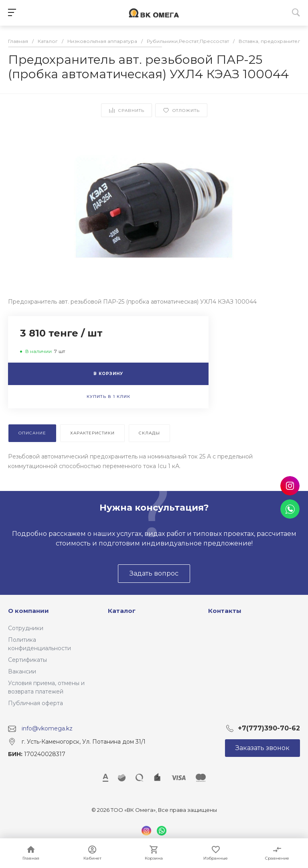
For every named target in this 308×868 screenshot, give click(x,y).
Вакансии (22, 671)
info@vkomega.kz (47, 728)
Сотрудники (26, 628)
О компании (28, 611)
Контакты (225, 611)
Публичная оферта (35, 703)
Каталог (122, 611)
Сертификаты (27, 660)
